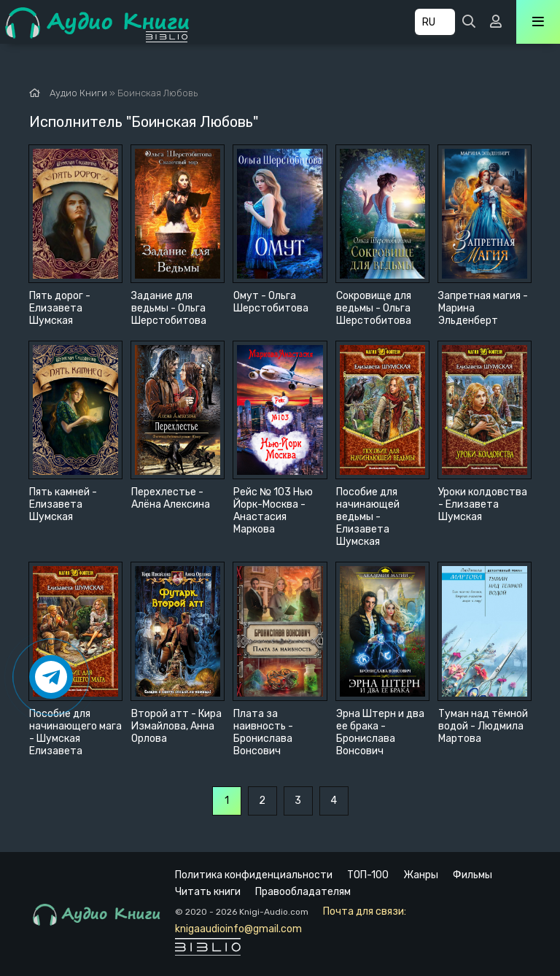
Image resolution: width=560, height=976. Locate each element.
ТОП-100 (368, 875)
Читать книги (208, 892)
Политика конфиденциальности (254, 875)
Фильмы (472, 875)
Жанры (421, 875)
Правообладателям (303, 892)
